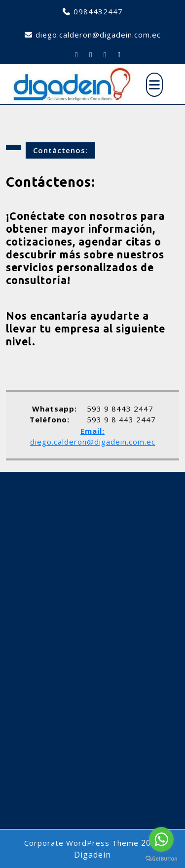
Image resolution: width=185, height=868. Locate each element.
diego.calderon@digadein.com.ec (98, 35)
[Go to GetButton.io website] (161, 858)
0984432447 (98, 11)
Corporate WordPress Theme (81, 843)
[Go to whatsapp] (161, 839)
